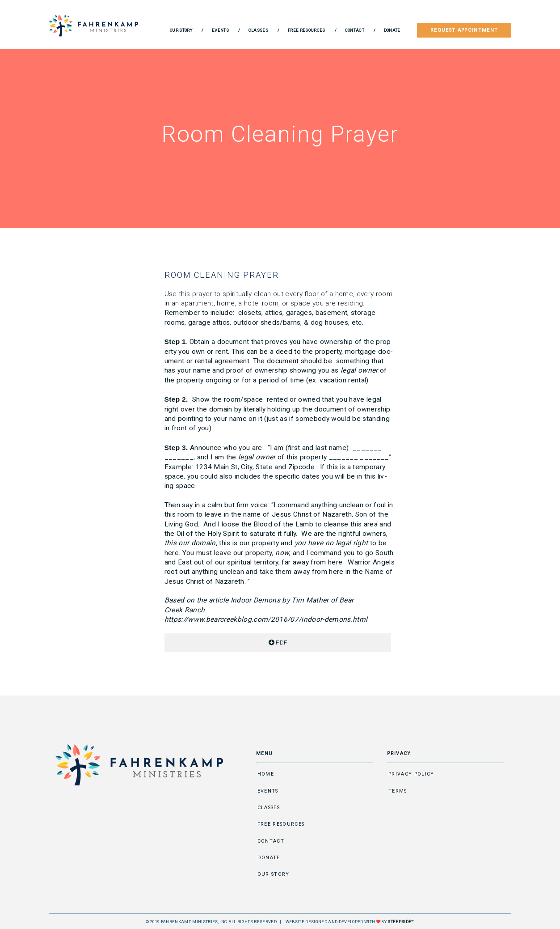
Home (266, 774)
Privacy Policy (411, 774)
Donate (392, 30)
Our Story (181, 30)
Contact (355, 30)
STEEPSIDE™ (401, 922)
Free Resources (307, 30)
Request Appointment (464, 30)
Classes (258, 30)
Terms (398, 791)
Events (220, 30)
